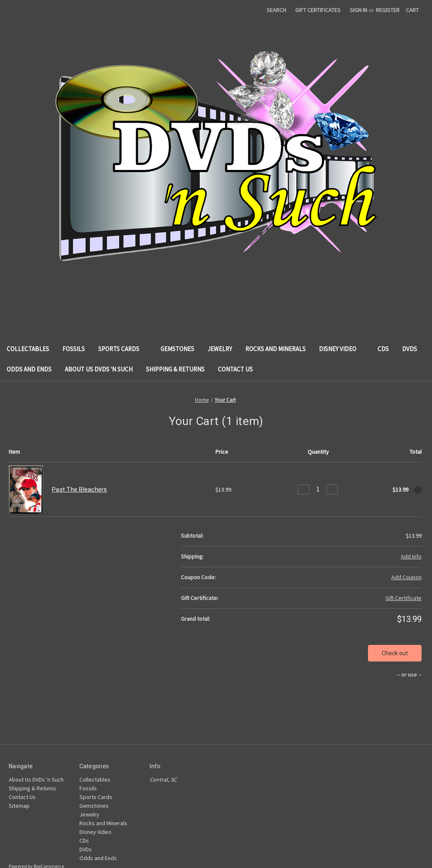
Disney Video (342, 349)
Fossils (74, 349)
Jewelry (220, 349)
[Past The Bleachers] (318, 489)
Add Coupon (406, 577)
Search (276, 10)
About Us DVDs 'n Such (99, 369)
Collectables (28, 349)
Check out (395, 653)
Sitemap (19, 806)
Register (388, 10)
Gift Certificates (318, 10)
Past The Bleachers (80, 489)
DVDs (413, 349)
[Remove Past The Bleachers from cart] (418, 490)
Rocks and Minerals (275, 349)
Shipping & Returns (175, 369)
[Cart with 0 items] (412, 10)
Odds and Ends (29, 369)
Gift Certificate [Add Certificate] (404, 598)
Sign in (358, 10)
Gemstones (177, 349)
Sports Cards (123, 349)
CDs (383, 349)
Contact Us (235, 369)
